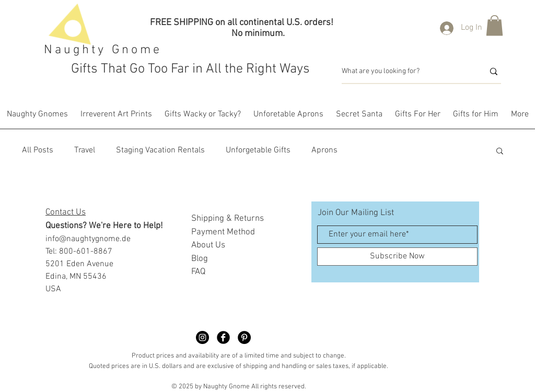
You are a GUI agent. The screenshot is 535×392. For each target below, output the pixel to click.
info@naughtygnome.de (88, 239)
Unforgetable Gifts (258, 150)
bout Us (211, 245)
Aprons (324, 150)
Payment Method (223, 232)
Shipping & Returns (228, 219)
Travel (85, 150)
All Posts (38, 150)
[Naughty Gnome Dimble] (202, 337)
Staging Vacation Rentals (160, 150)
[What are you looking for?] (405, 72)
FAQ (198, 272)
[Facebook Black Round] (223, 337)
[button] (495, 25)
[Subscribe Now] (397, 257)
